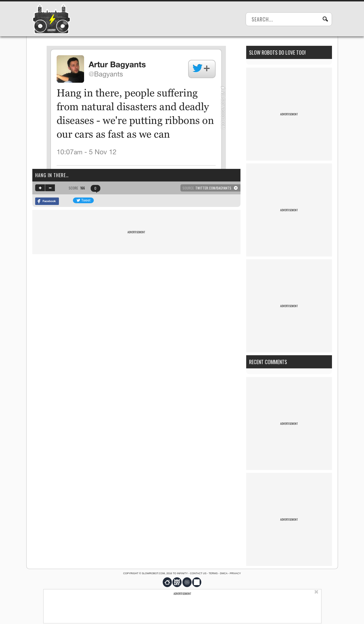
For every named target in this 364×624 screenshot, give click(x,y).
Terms (213, 573)
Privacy (235, 573)
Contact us (198, 573)
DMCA (224, 573)
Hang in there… (52, 175)
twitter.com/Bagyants (213, 188)
